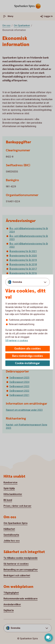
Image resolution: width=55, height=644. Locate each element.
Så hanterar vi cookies (17, 340)
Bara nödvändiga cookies (28, 356)
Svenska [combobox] (17, 282)
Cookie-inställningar (27, 363)
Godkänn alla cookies (28, 349)
